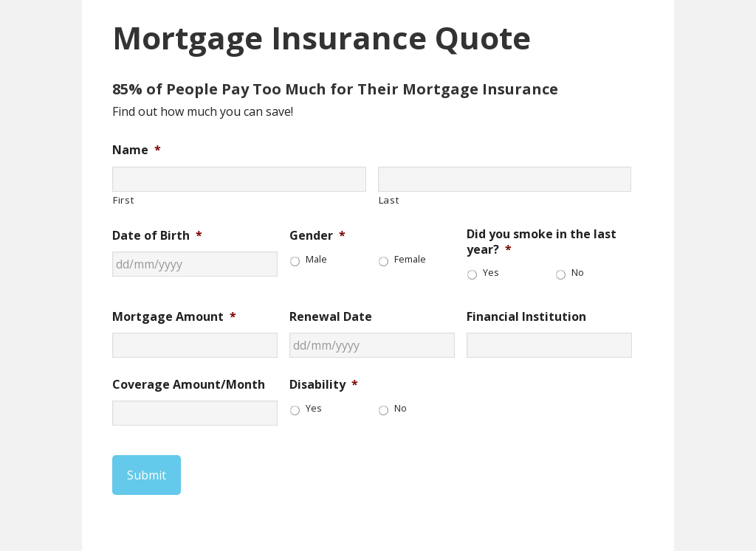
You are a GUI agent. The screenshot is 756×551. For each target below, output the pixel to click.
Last (389, 200)
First (123, 200)
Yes (491, 273)
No (578, 273)
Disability (324, 385)
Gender (317, 236)
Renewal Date (331, 317)
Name (137, 150)
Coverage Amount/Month (189, 385)
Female (410, 259)
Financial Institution (526, 317)
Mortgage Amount (174, 317)
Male (316, 259)
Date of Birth (157, 236)
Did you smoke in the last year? (542, 242)
